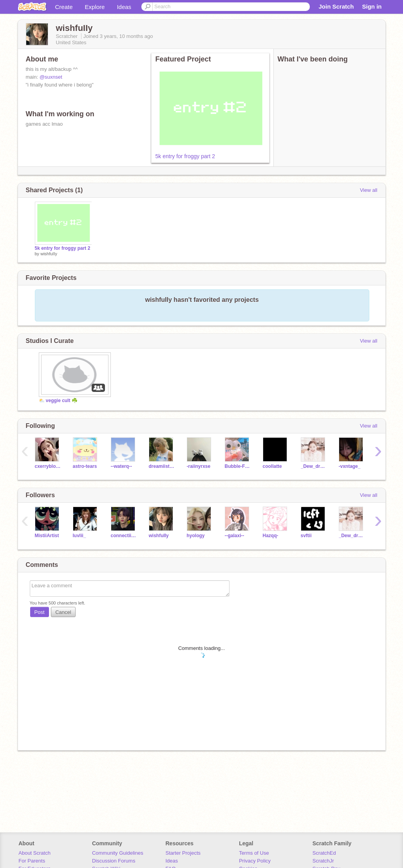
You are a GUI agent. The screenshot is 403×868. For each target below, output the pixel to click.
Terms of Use (254, 853)
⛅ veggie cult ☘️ (58, 401)
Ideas (124, 7)
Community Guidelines (118, 853)
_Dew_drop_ (314, 466)
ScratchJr (323, 861)
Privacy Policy (255, 861)
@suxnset (51, 77)
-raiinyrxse (199, 466)
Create (64, 7)
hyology (196, 536)
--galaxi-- (235, 536)
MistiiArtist (47, 536)
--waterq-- (122, 466)
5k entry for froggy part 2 (185, 156)
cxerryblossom (48, 466)
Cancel (63, 612)
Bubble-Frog (238, 466)
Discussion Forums (114, 861)
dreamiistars (162, 466)
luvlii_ (80, 536)
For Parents (32, 861)
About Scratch (34, 853)
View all (369, 190)
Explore (95, 7)
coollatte (272, 466)
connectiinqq (124, 536)
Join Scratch (336, 6)
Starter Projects (183, 853)
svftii (306, 536)
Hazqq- (271, 536)
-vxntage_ (350, 466)
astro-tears (85, 466)
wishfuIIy (49, 254)
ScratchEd (324, 853)
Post (40, 612)
